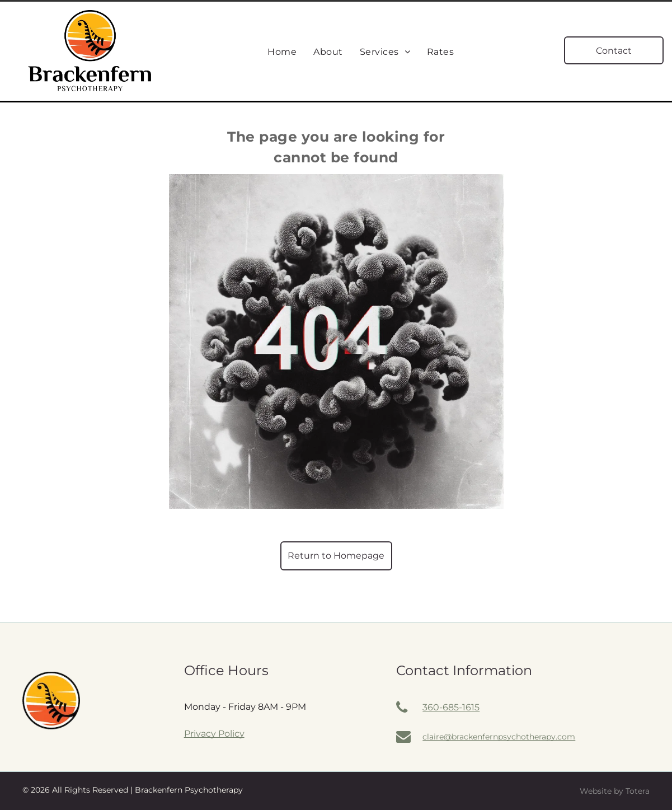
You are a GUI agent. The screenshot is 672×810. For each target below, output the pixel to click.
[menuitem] (282, 52)
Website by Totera (615, 791)
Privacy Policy (214, 734)
